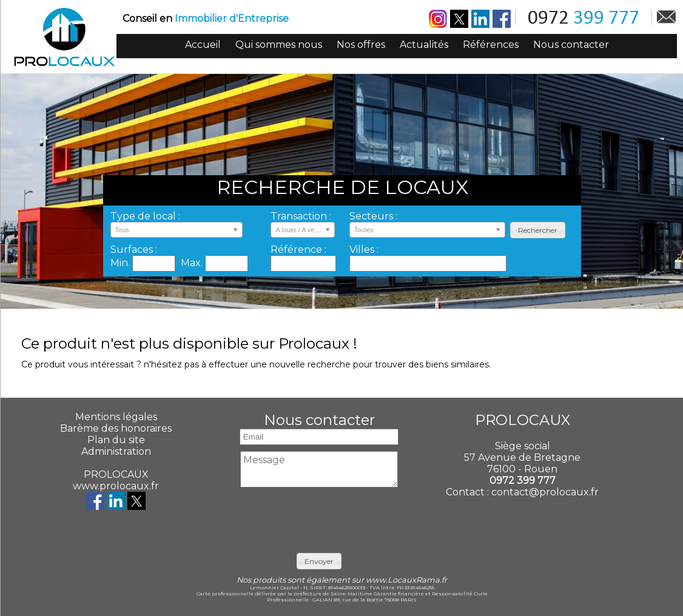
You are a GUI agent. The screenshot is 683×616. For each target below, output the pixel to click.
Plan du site (116, 440)
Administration (116, 451)
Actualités (424, 45)
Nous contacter (571, 45)
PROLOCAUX (116, 474)
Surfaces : (134, 249)
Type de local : (145, 216)
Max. (193, 263)
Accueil (203, 45)
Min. (121, 263)
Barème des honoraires (116, 428)
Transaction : (301, 216)
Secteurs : (373, 216)
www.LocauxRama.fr (406, 580)
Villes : (364, 249)
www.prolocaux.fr (116, 486)
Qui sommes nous (279, 45)
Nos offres (361, 45)
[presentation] (329, 517)
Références (491, 45)
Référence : (298, 249)
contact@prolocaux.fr (545, 492)
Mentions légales (116, 417)
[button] (538, 230)
